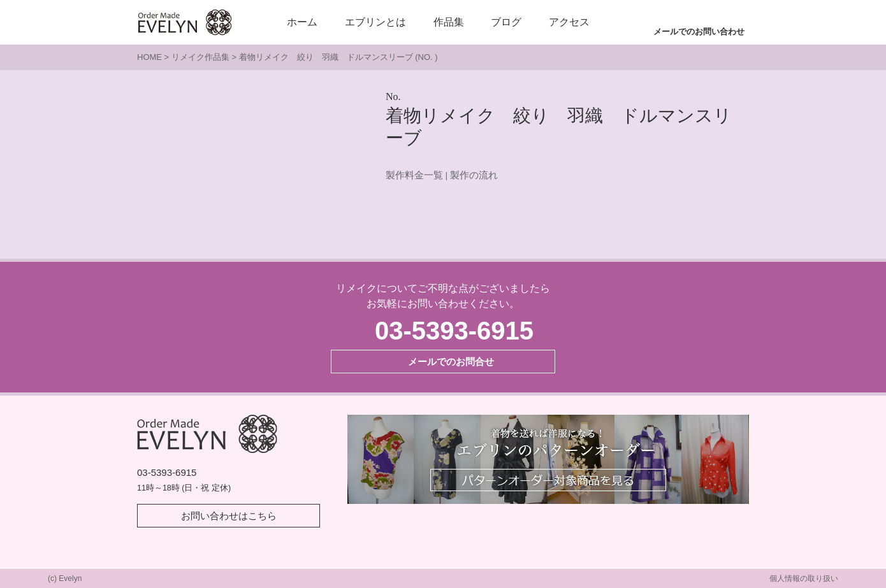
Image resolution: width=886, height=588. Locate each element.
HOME (149, 57)
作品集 (449, 22)
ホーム (302, 22)
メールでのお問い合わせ (699, 32)
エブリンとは (375, 22)
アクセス (569, 22)
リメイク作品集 (200, 57)
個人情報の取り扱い (804, 578)
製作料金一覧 (414, 175)
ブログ (506, 22)
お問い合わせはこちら (229, 516)
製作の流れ (474, 175)
